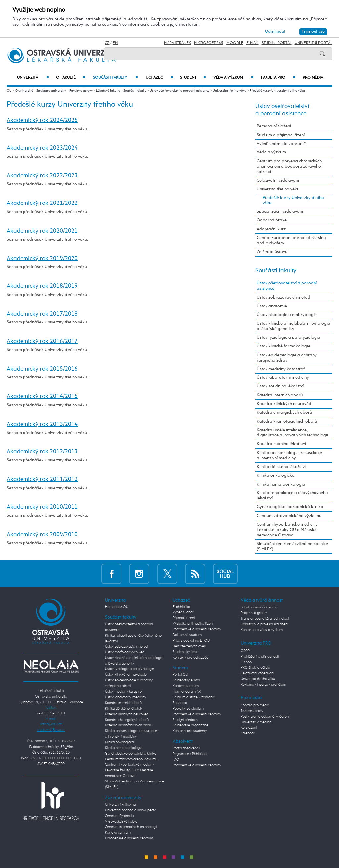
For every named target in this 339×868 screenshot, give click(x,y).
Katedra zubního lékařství (281, 444)
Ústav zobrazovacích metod (283, 297)
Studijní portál (277, 43)
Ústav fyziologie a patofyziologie (288, 338)
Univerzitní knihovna (120, 805)
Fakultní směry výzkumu (259, 608)
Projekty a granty (254, 613)
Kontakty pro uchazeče (191, 658)
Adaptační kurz (271, 229)
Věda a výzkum (233, 78)
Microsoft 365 (209, 43)
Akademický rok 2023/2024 (42, 148)
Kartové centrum (118, 833)
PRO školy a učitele (255, 668)
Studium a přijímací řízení (281, 135)
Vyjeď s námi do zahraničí (281, 144)
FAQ (176, 760)
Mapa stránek (177, 43)
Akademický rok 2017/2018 (42, 314)
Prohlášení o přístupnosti (260, 657)
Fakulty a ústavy (81, 91)
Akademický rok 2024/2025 (42, 120)
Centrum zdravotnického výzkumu (289, 516)
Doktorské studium (187, 635)
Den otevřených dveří (189, 646)
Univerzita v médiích (256, 722)
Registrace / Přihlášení (190, 754)
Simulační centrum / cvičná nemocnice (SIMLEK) (292, 546)
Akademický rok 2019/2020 (42, 259)
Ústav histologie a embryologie (287, 315)
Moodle (235, 43)
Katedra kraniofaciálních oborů (287, 421)
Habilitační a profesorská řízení (264, 624)
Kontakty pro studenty (190, 731)
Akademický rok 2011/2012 (42, 479)
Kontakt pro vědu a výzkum (262, 630)
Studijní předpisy (185, 720)
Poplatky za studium (188, 709)
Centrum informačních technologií (131, 827)
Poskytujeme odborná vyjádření (265, 717)
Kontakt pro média (255, 705)
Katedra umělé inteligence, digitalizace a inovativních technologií (292, 433)
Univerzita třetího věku (229, 91)
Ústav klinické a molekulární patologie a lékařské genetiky (293, 326)
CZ (107, 43)
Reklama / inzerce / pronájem (263, 685)
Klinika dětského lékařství (281, 467)
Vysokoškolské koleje (121, 822)
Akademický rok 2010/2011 (42, 507)
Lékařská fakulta (108, 91)
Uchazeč (159, 78)
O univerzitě (24, 91)
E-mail (252, 43)
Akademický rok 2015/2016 (42, 369)
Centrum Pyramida (119, 816)
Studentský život (185, 652)
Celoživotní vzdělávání (278, 180)
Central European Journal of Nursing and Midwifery (291, 240)
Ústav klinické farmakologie (283, 346)
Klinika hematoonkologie (281, 484)
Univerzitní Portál (314, 43)
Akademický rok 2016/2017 (42, 341)
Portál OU (180, 675)
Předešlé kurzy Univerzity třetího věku (277, 91)
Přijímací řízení (184, 618)
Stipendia (180, 703)
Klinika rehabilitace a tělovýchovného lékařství (292, 496)
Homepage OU (117, 607)
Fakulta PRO (278, 78)
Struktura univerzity (51, 91)
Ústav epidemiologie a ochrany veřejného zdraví (287, 358)
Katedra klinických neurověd (284, 404)
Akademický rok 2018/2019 (42, 286)
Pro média (313, 78)
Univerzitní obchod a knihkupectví (131, 810)
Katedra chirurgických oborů (284, 412)
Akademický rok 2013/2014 (42, 424)
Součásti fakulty (115, 78)
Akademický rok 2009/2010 (42, 535)
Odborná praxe (272, 220)
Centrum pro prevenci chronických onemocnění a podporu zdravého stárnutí (289, 167)
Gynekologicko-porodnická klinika (290, 507)
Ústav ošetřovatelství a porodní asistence (179, 91)
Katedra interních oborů (280, 395)
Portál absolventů (186, 748)
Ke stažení (249, 728)
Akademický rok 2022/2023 (42, 176)
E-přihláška (181, 607)
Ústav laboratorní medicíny (283, 378)
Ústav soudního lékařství (280, 386)
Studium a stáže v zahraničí (194, 697)
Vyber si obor (183, 612)
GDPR (245, 651)
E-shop (246, 662)
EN (115, 43)
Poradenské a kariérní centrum (129, 838)
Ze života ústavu (272, 252)
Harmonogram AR (187, 692)
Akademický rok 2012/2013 (42, 452)
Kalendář (248, 733)
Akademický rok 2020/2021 (42, 231)
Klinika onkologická (276, 475)
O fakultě (71, 78)
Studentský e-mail (187, 680)
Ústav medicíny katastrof (281, 369)
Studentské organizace (191, 725)
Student (193, 78)
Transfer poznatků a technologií (265, 619)
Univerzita (33, 78)
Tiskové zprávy (252, 711)
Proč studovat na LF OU (191, 641)
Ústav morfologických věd (125, 652)
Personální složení (274, 126)
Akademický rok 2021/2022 (42, 203)
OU (9, 91)
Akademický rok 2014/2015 (42, 396)
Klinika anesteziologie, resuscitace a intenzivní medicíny (289, 456)
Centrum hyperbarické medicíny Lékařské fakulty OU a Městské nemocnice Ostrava (287, 530)
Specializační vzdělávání (280, 212)
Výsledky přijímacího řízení (193, 624)
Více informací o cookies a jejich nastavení (159, 24)
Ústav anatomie (272, 306)
